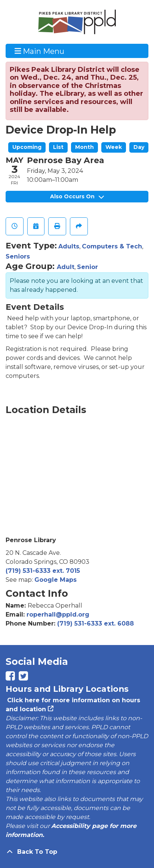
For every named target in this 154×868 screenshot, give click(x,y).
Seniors (18, 256)
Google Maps (56, 580)
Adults (69, 246)
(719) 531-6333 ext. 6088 (96, 624)
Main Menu (40, 51)
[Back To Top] (77, 852)
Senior (87, 267)
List (58, 147)
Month (84, 147)
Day (139, 147)
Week (114, 147)
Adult (66, 267)
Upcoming (27, 147)
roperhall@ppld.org (58, 615)
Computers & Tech (112, 246)
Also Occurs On (77, 196)
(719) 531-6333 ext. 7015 (43, 571)
